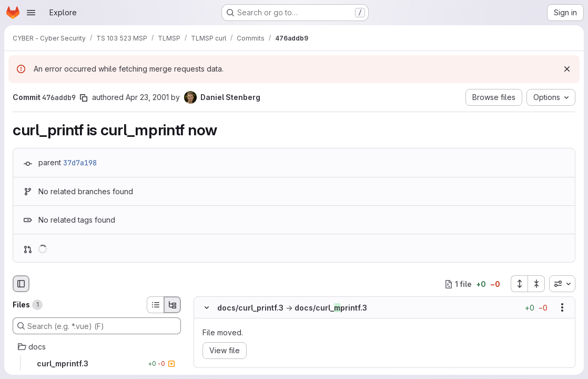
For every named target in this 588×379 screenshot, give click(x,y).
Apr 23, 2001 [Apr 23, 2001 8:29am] (147, 97)
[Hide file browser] (21, 284)
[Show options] (562, 307)
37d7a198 (80, 163)
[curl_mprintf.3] (97, 364)
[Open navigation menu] (31, 13)
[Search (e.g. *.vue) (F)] (97, 326)
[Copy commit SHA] (84, 98)
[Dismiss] (567, 69)
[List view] (155, 305)
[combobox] (562, 284)
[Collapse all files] (536, 284)
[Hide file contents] (207, 307)
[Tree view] (173, 305)
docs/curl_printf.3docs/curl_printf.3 (292, 308)
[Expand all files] (519, 284)
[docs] (97, 347)
